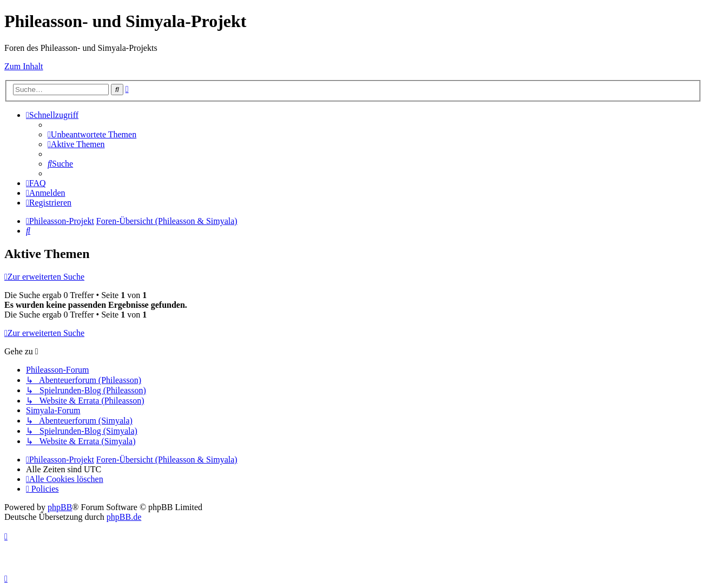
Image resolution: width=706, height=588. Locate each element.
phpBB (60, 507)
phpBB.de (124, 517)
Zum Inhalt (24, 66)
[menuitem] (92, 134)
